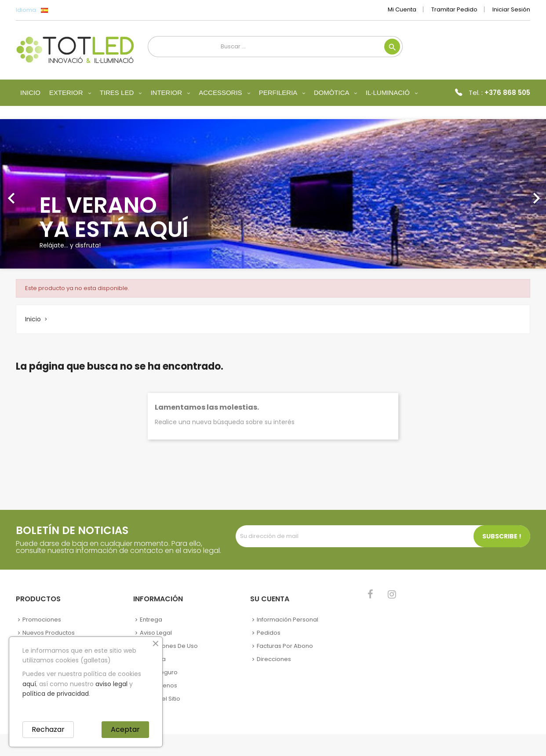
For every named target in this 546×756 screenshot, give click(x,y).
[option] (273, 194)
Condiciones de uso (169, 646)
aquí (29, 684)
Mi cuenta (402, 9)
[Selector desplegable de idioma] (64, 10)
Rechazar (48, 729)
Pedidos (269, 633)
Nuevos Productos (49, 633)
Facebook (370, 594)
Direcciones (274, 659)
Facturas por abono (285, 646)
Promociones (42, 620)
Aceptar (125, 729)
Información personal (288, 620)
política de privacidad (56, 694)
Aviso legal (156, 633)
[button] (41, 194)
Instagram (392, 594)
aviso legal (111, 684)
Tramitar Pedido (454, 9)
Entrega (151, 620)
